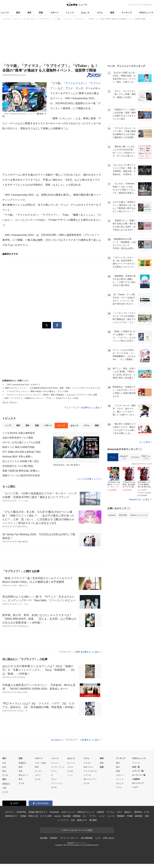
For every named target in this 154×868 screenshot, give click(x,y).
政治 (4, 771)
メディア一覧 (138, 771)
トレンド (70, 13)
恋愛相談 (77, 816)
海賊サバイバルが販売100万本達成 (21, 475)
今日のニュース (146, 13)
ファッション (57, 783)
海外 (30, 13)
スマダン (87, 763)
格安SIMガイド (12, 816)
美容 (147, 816)
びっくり (71, 763)
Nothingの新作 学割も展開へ (18, 457)
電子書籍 (93, 820)
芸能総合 (22, 763)
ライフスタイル (90, 771)
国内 (18, 13)
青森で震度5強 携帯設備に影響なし (21, 471)
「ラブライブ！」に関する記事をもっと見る (80, 652)
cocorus (57, 816)
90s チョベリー (90, 779)
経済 (4, 767)
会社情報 (44, 838)
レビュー (55, 763)
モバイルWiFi (46, 816)
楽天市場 (123, 515)
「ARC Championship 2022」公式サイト (23, 385)
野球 (37, 767)
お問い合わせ (108, 838)
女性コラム (88, 767)
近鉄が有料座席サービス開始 (18, 438)
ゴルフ (38, 775)
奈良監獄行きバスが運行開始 (18, 466)
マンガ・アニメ (58, 767)
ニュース (5, 13)
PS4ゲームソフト (146, 457)
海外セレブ (23, 775)
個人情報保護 (87, 838)
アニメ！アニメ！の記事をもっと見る (83, 408)
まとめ (5, 775)
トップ (8, 425)
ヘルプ (135, 787)
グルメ (54, 779)
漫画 (112, 13)
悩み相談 (67, 816)
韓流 (21, 779)
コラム (100, 13)
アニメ (113, 457)
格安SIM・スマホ (142, 812)
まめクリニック (68, 812)
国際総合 (6, 784)
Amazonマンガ (124, 457)
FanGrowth (54, 812)
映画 (21, 767)
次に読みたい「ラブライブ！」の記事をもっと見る (76, 740)
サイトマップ (138, 783)
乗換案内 (121, 816)
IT (52, 775)
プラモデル (135, 457)
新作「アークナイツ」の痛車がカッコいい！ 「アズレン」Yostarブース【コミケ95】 (42, 398)
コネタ (70, 767)
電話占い (128, 812)
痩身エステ (82, 820)
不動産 (130, 816)
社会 (4, 763)
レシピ (102, 816)
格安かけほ (33, 816)
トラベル (87, 775)
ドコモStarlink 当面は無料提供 (19, 433)
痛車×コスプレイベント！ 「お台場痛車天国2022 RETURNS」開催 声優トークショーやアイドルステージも (53, 388)
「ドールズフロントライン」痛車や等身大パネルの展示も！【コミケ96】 (37, 391)
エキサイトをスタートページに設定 (77, 830)
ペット (70, 775)
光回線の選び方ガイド (38, 812)
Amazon (112, 515)
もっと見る (146, 442)
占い (85, 816)
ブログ (119, 812)
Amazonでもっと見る (139, 499)
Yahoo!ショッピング (139, 515)
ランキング (127, 13)
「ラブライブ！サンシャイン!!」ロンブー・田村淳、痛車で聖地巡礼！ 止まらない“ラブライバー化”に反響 (51, 395)
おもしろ (85, 13)
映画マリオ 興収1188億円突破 (18, 447)
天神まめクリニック (86, 812)
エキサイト (148, 5)
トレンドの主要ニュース (89, 479)
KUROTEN (21, 812)
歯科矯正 (139, 816)
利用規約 (53, 838)
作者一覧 (136, 767)
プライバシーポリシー (69, 838)
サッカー (39, 771)
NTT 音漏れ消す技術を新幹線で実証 (22, 452)
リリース (136, 763)
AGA (73, 820)
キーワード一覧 (139, 775)
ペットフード (63, 820)
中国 (4, 788)
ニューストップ (135, 5)
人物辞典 (136, 779)
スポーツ (54, 13)
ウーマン (93, 816)
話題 (102, 767)
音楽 (21, 771)
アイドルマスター (75, 83)
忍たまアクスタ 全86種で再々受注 (21, 461)
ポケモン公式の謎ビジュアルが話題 (21, 442)
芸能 (41, 13)
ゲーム (54, 771)
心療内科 (100, 812)
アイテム (110, 812)
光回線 (23, 816)
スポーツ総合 (41, 763)
